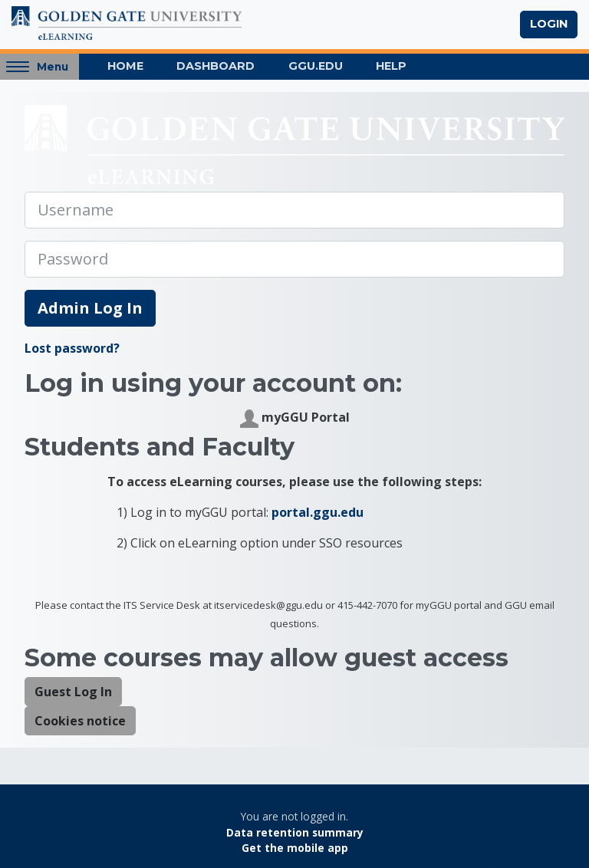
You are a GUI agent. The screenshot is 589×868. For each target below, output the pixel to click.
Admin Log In (90, 308)
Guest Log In (73, 692)
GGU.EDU (316, 66)
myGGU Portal (295, 418)
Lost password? (72, 348)
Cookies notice (80, 721)
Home (125, 66)
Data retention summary (295, 832)
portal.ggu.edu (318, 512)
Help (391, 66)
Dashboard (216, 66)
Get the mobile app (295, 848)
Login (549, 24)
